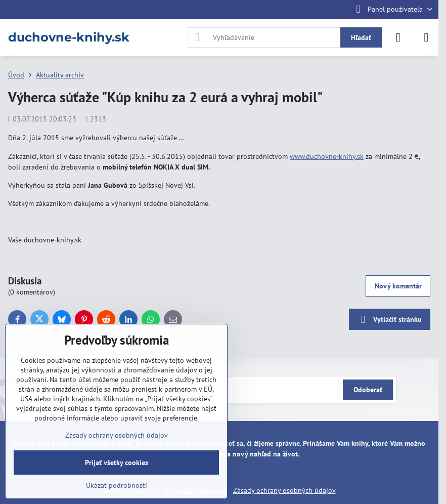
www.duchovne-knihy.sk (327, 156)
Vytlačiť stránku (389, 320)
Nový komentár (398, 286)
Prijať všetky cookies (117, 463)
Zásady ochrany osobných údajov (284, 490)
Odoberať (368, 390)
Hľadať (361, 37)
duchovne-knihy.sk (69, 37)
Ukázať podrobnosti (117, 485)
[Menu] (426, 37)
